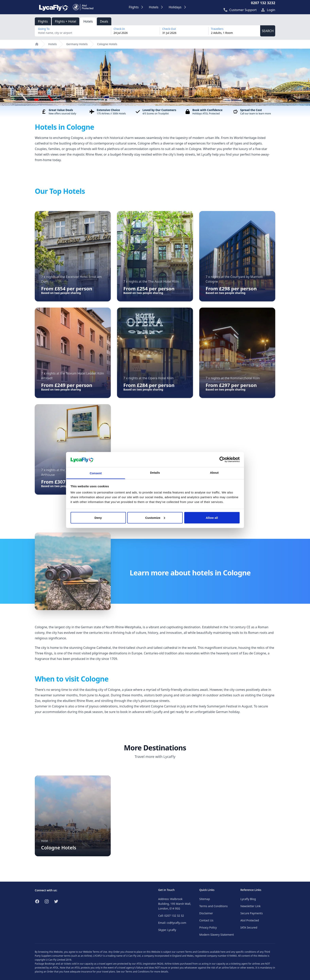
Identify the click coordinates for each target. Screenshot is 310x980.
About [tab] (214, 473)
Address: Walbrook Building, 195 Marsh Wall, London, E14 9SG (175, 904)
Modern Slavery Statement (217, 935)
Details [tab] (155, 473)
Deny (98, 518)
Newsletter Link (250, 906)
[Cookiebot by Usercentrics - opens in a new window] (222, 459)
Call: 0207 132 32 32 (171, 916)
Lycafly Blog (248, 899)
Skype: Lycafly (167, 930)
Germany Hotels (77, 44)
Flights (43, 21)
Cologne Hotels (107, 44)
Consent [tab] (96, 473)
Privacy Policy (208, 927)
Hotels (88, 21)
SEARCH (268, 31)
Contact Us (206, 920)
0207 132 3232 (263, 3)
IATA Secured (249, 927)
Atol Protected (250, 920)
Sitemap (205, 899)
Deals (104, 21)
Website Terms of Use (95, 952)
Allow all (212, 518)
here (223, 952)
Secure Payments (252, 913)
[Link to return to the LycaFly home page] (54, 7)
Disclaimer (206, 913)
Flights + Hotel (66, 21)
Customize (155, 518)
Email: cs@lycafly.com (172, 923)
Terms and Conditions (213, 906)
